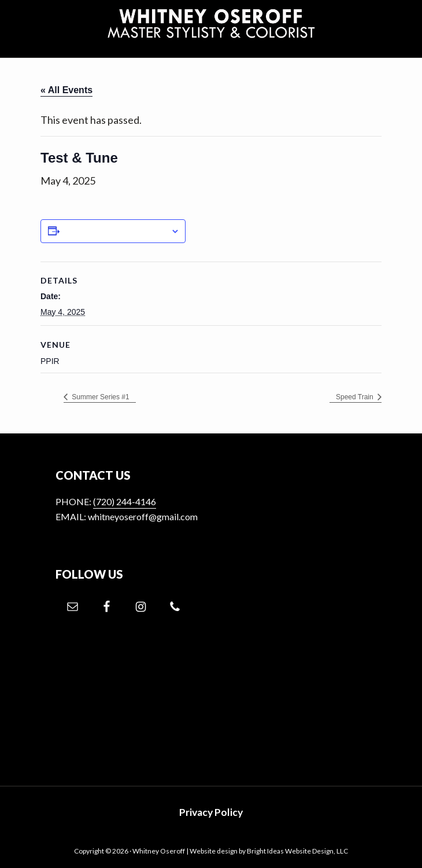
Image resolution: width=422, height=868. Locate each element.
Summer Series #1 (100, 397)
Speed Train (356, 397)
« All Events (66, 90)
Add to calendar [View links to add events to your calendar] (115, 231)
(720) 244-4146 (125, 501)
